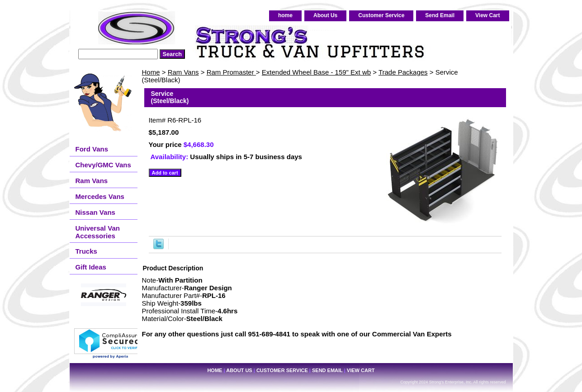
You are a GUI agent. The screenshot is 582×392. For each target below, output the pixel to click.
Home (151, 72)
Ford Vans (92, 149)
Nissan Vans (95, 212)
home (285, 15)
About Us (325, 15)
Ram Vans (183, 72)
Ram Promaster (231, 72)
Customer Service (381, 15)
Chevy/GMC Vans (103, 165)
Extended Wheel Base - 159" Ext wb (316, 72)
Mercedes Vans (100, 196)
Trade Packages (403, 72)
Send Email (440, 15)
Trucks (86, 251)
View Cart (487, 15)
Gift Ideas (91, 267)
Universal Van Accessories (98, 232)
